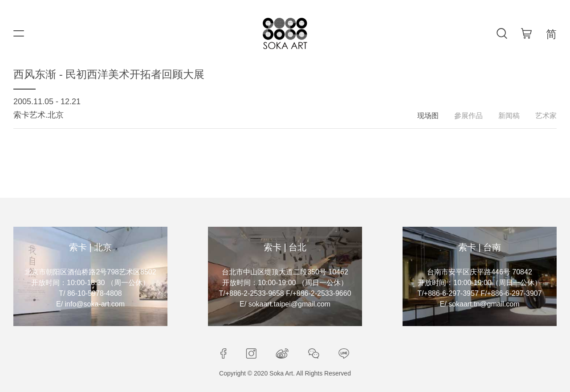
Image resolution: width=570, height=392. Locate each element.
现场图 (428, 116)
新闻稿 (509, 116)
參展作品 (468, 116)
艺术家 (546, 116)
